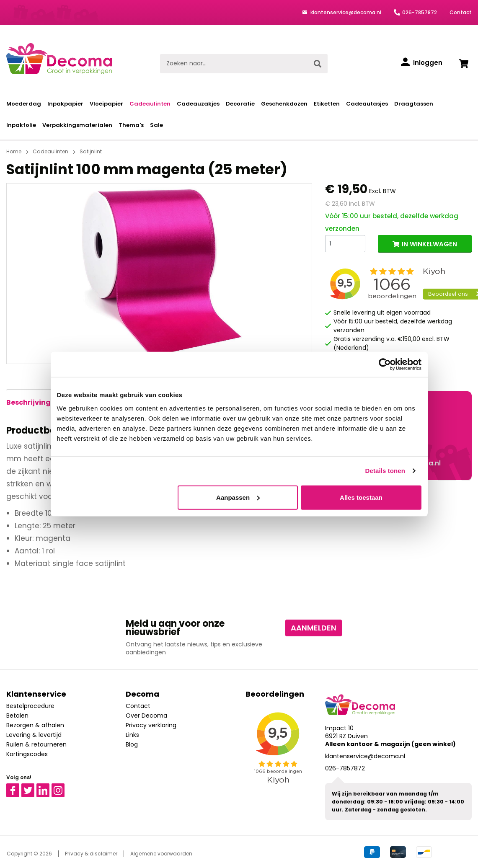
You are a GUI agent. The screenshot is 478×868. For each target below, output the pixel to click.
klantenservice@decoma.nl (345, 12)
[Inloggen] (422, 63)
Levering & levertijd (34, 735)
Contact (461, 12)
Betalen (17, 716)
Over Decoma (146, 716)
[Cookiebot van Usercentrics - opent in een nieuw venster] (385, 364)
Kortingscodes (27, 754)
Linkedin (48, 787)
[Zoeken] (318, 64)
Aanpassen (238, 497)
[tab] (28, 403)
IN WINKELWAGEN (429, 244)
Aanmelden (314, 628)
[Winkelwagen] (463, 64)
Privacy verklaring (151, 725)
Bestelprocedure (30, 706)
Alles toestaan (361, 497)
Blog (132, 744)
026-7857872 (420, 12)
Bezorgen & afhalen (35, 725)
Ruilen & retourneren (36, 744)
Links (132, 735)
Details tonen (385, 471)
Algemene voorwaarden (161, 854)
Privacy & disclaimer (91, 854)
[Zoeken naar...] (234, 64)
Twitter (32, 787)
